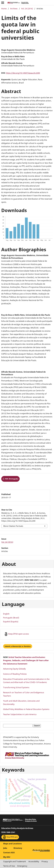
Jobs (5, 848)
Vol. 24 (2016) (27, 9)
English (6, 614)
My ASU (7, 857)
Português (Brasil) (11, 618)
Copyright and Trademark (15, 861)
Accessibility (34, 861)
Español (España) (11, 622)
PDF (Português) (11, 479)
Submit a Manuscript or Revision (18, 646)
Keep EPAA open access (17, 634)
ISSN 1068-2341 (8, 832)
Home (4, 9)
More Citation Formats (13, 526)
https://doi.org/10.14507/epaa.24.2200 (23, 73)
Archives (14, 9)
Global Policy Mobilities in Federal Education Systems (26, 709)
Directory (18, 848)
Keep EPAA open (10, 837)
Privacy (45, 861)
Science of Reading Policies (15, 674)
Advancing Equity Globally (14, 669)
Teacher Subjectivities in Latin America (20, 714)
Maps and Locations (12, 844)
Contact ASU (9, 853)
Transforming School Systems (16, 687)
